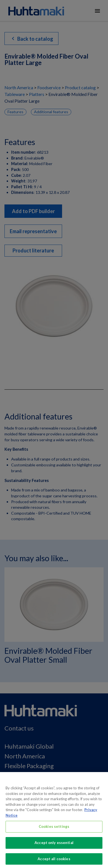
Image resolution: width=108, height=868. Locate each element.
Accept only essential (54, 845)
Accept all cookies (54, 861)
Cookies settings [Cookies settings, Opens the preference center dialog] (54, 829)
